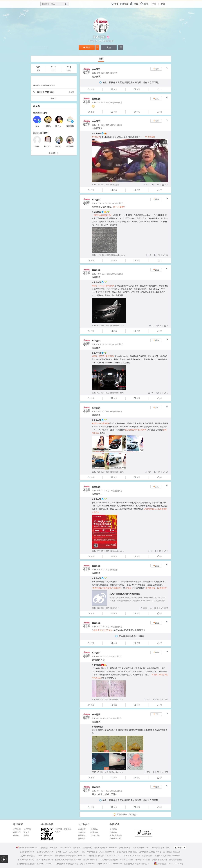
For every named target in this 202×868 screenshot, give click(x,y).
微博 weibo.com (118, 255)
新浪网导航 (87, 848)
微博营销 (94, 832)
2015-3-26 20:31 (99, 608)
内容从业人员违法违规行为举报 (68, 860)
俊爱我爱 (70, 146)
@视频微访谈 (97, 727)
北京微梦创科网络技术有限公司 (137, 864)
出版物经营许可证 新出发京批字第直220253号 (161, 856)
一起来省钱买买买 (52, 126)
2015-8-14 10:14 (99, 791)
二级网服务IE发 (40, 146)
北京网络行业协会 (143, 860)
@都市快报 (96, 665)
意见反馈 (44, 848)
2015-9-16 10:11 (99, 570)
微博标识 (82, 835)
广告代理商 (95, 835)
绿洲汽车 (70, 126)
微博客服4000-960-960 (27, 848)
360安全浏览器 (116, 103)
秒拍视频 (150, 137)
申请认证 (82, 829)
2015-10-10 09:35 (99, 344)
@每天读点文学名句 (103, 630)
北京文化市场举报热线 (109, 860)
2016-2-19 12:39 (99, 73)
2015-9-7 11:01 (98, 772)
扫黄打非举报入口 (160, 860)
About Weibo (65, 848)
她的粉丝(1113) (41, 133)
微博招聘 (77, 848)
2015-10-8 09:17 (99, 411)
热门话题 (27, 829)
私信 (109, 47)
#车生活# (96, 137)
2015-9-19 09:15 (99, 491)
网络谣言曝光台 (176, 860)
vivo (37, 126)
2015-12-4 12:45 (99, 125)
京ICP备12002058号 (45, 852)
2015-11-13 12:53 (99, 255)
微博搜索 (114, 73)
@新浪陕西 (96, 212)
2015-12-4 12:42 (99, 185)
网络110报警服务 (90, 860)
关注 (87, 47)
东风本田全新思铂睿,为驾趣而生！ (108, 588)
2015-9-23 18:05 (99, 326)
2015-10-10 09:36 (99, 274)
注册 (154, 4)
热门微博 (17, 829)
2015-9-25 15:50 (99, 472)
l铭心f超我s (49, 146)
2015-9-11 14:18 (99, 551)
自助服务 (113, 832)
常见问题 (113, 829)
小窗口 (164, 142)
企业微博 (82, 832)
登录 (163, 4)
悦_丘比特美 (60, 126)
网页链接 (150, 588)
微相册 (26, 832)
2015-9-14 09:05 (99, 627)
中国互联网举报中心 (26, 860)
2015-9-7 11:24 (98, 718)
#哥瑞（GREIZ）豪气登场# (103, 286)
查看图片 (162, 588)
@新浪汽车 (96, 133)
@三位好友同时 (131, 430)
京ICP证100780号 (27, 852)
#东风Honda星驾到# (100, 423)
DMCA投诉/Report (141, 848)
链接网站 (94, 829)
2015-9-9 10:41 (98, 699)
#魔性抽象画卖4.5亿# (103, 215)
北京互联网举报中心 (45, 860)
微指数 (26, 835)
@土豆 (129, 588)
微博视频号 (115, 185)
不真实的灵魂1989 (63, 146)
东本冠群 (96, 69)
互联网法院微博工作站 (161, 848)
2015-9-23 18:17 (99, 393)
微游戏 (16, 835)
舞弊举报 (54, 848)
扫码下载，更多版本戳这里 (63, 830)
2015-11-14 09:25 (99, 203)
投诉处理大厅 (125, 848)
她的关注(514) (40, 113)
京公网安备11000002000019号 (169, 864)
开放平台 (82, 839)
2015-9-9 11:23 (98, 656)
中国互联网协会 (127, 860)
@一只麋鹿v (119, 207)
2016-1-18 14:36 (99, 103)
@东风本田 (96, 282)
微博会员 (17, 832)
